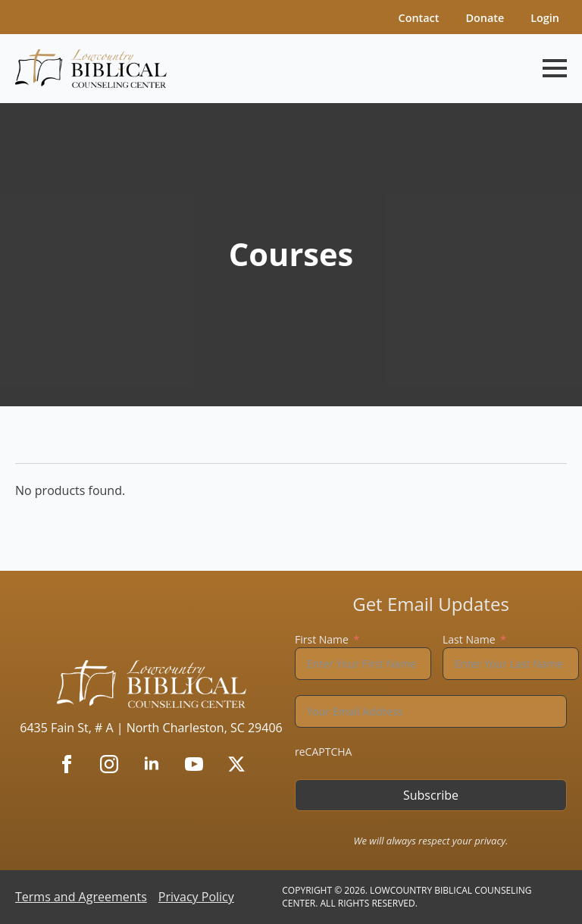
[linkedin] (152, 764)
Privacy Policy (196, 897)
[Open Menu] (555, 68)
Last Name (469, 639)
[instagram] (109, 764)
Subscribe (431, 795)
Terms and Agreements (81, 897)
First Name (322, 639)
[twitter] (236, 764)
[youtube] (194, 764)
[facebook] (67, 764)
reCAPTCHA (323, 752)
